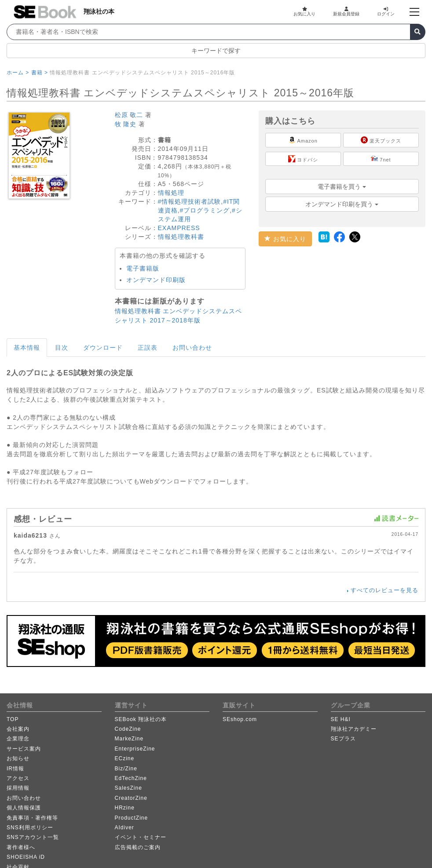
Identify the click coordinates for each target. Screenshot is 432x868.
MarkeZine (129, 739)
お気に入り (304, 11)
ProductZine (132, 818)
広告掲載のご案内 (138, 847)
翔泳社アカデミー (354, 729)
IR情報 (15, 769)
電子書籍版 (143, 268)
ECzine (125, 758)
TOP (13, 719)
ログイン (386, 11)
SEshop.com (240, 719)
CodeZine (128, 729)
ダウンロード (103, 348)
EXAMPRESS (179, 228)
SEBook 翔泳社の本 (141, 719)
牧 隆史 (126, 124)
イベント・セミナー (141, 837)
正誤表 (148, 348)
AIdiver (124, 828)
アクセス (18, 778)
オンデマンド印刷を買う (342, 204)
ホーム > (18, 73)
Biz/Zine (126, 769)
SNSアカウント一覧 (33, 837)
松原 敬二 (129, 115)
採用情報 (18, 788)
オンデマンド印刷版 (156, 280)
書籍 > (40, 73)
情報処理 (171, 193)
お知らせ (18, 758)
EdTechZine (131, 778)
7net (381, 159)
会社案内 (18, 729)
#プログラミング (205, 210)
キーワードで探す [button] (216, 51)
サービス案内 (24, 749)
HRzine (125, 808)
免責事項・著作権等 (32, 818)
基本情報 (27, 348)
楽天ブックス (381, 140)
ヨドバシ (303, 159)
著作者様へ (21, 847)
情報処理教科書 (181, 237)
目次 (62, 348)
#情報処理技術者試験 (190, 201)
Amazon (303, 140)
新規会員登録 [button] (346, 11)
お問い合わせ (192, 348)
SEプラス (343, 739)
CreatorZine (131, 798)
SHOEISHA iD (26, 857)
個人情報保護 (24, 808)
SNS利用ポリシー (30, 828)
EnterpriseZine (135, 749)
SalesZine (128, 788)
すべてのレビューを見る (384, 590)
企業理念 (18, 739)
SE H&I (341, 719)
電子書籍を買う (342, 187)
